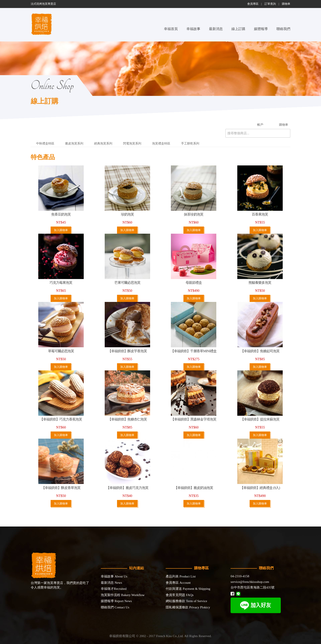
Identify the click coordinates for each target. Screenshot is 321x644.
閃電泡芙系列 (132, 144)
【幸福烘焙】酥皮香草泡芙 (61, 488)
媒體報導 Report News (116, 601)
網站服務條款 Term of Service (186, 601)
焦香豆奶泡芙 (61, 214)
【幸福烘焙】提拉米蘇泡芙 (260, 419)
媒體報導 (261, 29)
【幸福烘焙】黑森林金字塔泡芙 (194, 419)
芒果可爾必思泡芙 (127, 283)
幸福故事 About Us (114, 576)
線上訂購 (238, 29)
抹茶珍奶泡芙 (194, 214)
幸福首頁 (171, 29)
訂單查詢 (270, 4)
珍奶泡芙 (127, 214)
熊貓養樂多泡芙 (260, 283)
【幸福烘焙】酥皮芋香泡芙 (127, 351)
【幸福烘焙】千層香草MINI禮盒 (194, 351)
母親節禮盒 (194, 283)
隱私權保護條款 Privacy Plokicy (188, 607)
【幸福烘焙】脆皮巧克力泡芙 (127, 488)
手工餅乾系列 (190, 144)
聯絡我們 (283, 29)
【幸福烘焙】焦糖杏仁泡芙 (127, 419)
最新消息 (216, 29)
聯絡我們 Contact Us (115, 607)
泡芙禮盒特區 (161, 144)
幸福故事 (193, 29)
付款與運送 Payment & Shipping (188, 589)
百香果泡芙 (260, 214)
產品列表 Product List (181, 576)
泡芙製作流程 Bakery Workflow (123, 595)
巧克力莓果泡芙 (61, 283)
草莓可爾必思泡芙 (61, 351)
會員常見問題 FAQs (180, 595)
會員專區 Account (178, 583)
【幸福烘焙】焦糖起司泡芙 (260, 351)
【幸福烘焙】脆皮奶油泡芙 (194, 488)
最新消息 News (111, 583)
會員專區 (253, 4)
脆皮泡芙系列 (74, 144)
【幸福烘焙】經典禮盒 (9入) (260, 488)
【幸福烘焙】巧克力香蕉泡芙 (61, 419)
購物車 (286, 4)
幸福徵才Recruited (114, 589)
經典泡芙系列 (103, 144)
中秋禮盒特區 (45, 144)
